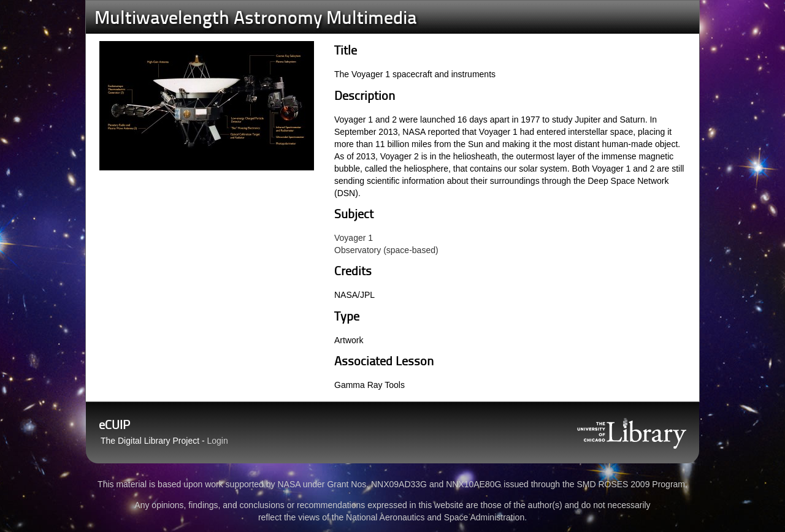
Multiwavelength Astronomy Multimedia (256, 19)
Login (218, 441)
